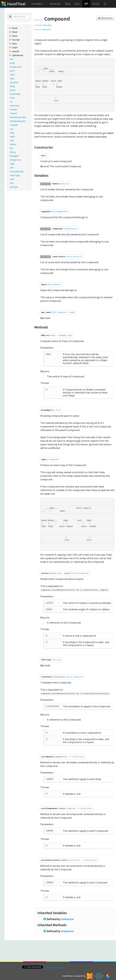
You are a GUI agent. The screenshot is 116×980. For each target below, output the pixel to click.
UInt (12, 168)
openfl (14, 51)
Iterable (13, 109)
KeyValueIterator (18, 121)
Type (12, 164)
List (12, 129)
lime (13, 44)
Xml (12, 183)
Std (11, 148)
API (86, 4)
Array (12, 63)
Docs (77, 4)
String (13, 152)
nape (13, 47)
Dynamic (14, 82)
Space (57, 285)
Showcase (55, 4)
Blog (68, 4)
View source (105, 18)
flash (13, 28)
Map (12, 133)
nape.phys (47, 25)
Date (12, 78)
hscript (14, 40)
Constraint (75, 860)
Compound (62, 212)
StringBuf (14, 156)
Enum (13, 90)
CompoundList (71, 229)
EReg (12, 86)
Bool (12, 71)
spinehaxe (16, 55)
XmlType (14, 187)
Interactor (47, 30)
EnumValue (15, 94)
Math (12, 137)
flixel (13, 32)
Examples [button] (38, 4)
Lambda (14, 125)
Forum (96, 4)
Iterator (13, 113)
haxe (13, 36)
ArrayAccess (16, 67)
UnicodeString (17, 171)
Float (12, 98)
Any (12, 59)
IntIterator (15, 106)
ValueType (15, 175)
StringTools (15, 160)
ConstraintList (74, 257)
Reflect (13, 144)
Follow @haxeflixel (55, 968)
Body (65, 757)
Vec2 (70, 336)
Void (12, 179)
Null (12, 140)
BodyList (65, 184)
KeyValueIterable (18, 117)
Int (11, 102)
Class (12, 75)
